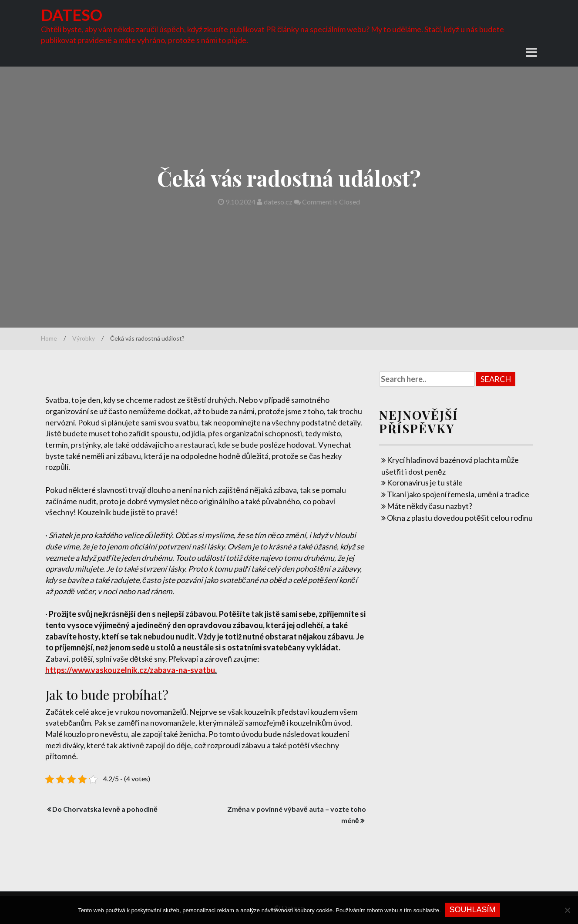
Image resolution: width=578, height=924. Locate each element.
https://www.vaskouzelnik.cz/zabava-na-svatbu (130, 670)
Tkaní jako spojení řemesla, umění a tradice (458, 494)
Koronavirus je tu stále (425, 482)
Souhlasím (473, 910)
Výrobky (84, 338)
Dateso (72, 15)
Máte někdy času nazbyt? (430, 506)
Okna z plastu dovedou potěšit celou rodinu (460, 518)
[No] (567, 910)
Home (49, 338)
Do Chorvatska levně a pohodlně (105, 809)
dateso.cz (275, 202)
